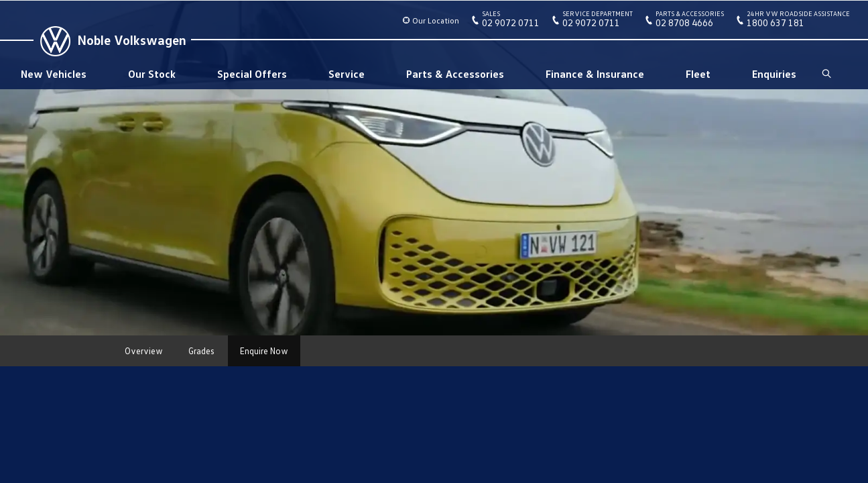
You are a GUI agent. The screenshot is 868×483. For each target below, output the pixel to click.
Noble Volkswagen (132, 40)
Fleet (698, 74)
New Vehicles (54, 74)
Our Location (436, 20)
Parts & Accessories (455, 74)
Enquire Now (264, 351)
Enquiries (774, 74)
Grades (201, 351)
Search (825, 74)
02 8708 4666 (690, 21)
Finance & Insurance (595, 74)
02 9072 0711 (511, 21)
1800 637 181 (798, 21)
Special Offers (252, 74)
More (323, 351)
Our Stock (152, 74)
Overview (144, 351)
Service (347, 74)
